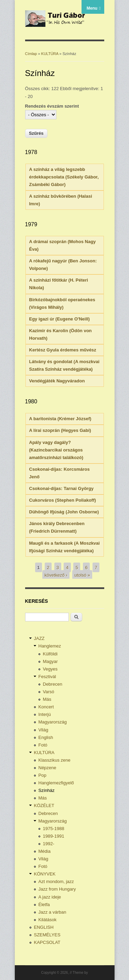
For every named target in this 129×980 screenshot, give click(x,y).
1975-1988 (54, 829)
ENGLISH (44, 927)
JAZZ (39, 638)
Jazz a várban (52, 912)
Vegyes (50, 669)
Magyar (50, 661)
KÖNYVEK (45, 874)
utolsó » (82, 575)
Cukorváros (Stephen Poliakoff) (63, 500)
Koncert (46, 707)
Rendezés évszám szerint (52, 106)
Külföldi (50, 654)
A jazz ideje (50, 897)
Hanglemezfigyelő (56, 783)
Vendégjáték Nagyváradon (57, 381)
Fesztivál (47, 677)
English (46, 737)
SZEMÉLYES (47, 935)
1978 (31, 152)
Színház (47, 790)
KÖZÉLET (44, 805)
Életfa (44, 905)
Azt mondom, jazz (56, 881)
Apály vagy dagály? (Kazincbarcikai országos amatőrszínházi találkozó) (56, 450)
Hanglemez (50, 646)
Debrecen (53, 684)
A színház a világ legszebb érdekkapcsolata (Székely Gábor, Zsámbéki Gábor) (64, 177)
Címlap (31, 54)
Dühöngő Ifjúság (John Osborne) (64, 512)
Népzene (47, 768)
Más (47, 699)
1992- (49, 844)
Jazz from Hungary (57, 889)
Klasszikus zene (55, 760)
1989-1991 (54, 836)
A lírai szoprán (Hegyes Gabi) (60, 430)
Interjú (45, 714)
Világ (44, 730)
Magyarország (53, 722)
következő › (56, 575)
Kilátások (48, 920)
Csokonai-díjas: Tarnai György (62, 488)
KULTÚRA (50, 54)
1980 (31, 401)
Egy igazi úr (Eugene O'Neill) (60, 319)
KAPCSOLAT (47, 942)
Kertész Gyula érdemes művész (63, 350)
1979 (31, 224)
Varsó (49, 692)
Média (45, 851)
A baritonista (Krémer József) (60, 419)
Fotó (43, 745)
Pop (42, 775)
